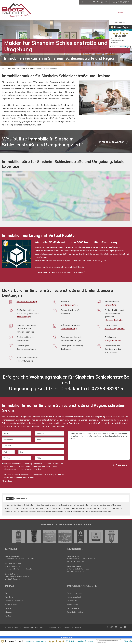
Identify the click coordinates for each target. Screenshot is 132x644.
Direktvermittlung (69, 328)
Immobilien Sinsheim (28, 512)
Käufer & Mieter (11, 605)
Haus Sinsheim (77, 508)
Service (8, 608)
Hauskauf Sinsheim (44, 512)
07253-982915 (123, 2)
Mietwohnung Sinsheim (64, 505)
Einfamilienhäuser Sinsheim (101, 512)
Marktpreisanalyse (69, 305)
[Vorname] (50, 433)
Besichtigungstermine (115, 328)
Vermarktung (110, 305)
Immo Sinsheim (11, 505)
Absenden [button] (122, 465)
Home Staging (24, 317)
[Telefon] (17, 458)
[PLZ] (8, 452)
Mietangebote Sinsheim (26, 505)
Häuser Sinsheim (89, 508)
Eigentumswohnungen (76, 593)
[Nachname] (17, 440)
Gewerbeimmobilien (75, 612)
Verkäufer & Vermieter (14, 601)
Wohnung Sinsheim (63, 508)
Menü (120, 12)
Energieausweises (113, 340)
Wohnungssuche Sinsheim (22, 508)
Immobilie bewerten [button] (111, 142)
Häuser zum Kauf (74, 597)
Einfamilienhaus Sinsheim (81, 512)
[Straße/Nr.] (33, 446)
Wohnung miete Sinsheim (100, 505)
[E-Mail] (50, 458)
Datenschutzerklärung (23, 463)
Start (7, 593)
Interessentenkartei (114, 320)
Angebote (9, 597)
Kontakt (8, 616)
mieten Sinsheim (116, 508)
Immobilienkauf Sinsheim (61, 512)
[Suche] (83, 2)
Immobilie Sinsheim (12, 512)
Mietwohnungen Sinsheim (45, 505)
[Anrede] (17, 433)
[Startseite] (17, 10)
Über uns (9, 612)
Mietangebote (73, 605)
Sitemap (78, 627)
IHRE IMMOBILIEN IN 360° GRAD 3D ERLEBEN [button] (60, 273)
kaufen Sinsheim (103, 508)
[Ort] (41, 452)
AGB (60, 627)
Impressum (52, 627)
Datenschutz (68, 627)
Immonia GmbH (38, 627)
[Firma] (50, 440)
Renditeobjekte (73, 608)
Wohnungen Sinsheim (82, 505)
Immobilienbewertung (27, 302)
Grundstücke (72, 601)
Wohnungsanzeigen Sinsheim (44, 508)
